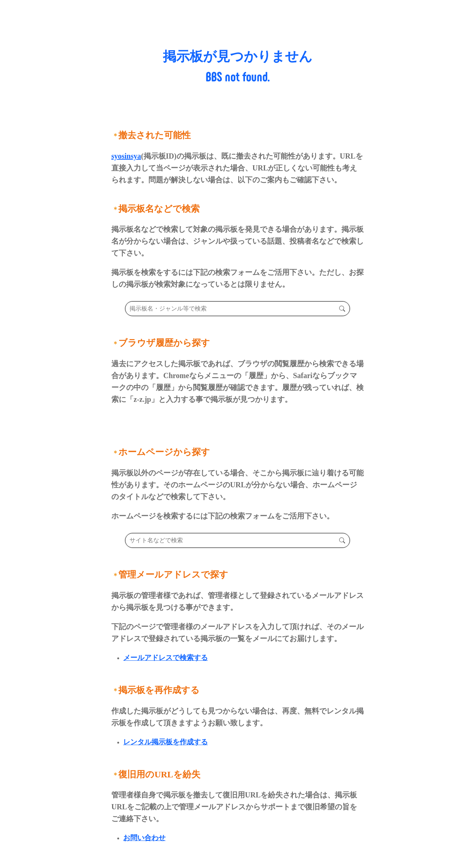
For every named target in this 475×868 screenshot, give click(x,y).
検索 (342, 309)
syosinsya (126, 156)
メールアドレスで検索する (166, 658)
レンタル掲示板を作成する (166, 742)
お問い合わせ (144, 838)
